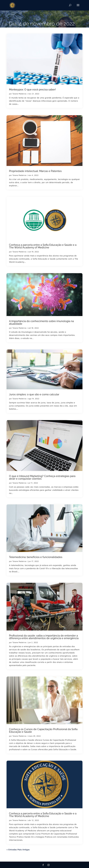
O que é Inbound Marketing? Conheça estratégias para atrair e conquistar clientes (42, 477)
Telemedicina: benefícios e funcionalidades (36, 557)
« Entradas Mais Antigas (18, 850)
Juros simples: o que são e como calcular (34, 394)
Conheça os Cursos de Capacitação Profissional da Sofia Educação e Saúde (43, 730)
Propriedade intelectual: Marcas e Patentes (37, 171)
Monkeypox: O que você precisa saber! (32, 90)
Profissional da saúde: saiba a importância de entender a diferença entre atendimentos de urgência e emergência (44, 637)
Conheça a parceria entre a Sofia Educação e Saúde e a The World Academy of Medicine (43, 246)
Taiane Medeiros (19, 94)
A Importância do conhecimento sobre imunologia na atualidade (41, 322)
